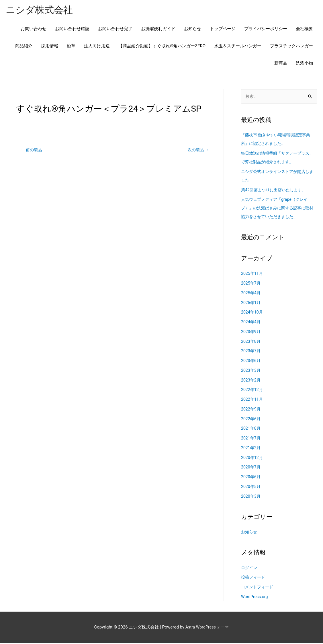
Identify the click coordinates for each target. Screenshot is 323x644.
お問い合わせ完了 (115, 29)
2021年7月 (251, 439)
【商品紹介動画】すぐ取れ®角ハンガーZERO (162, 46)
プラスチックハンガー (291, 46)
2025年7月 (251, 284)
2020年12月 (253, 459)
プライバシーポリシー (266, 29)
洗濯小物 (304, 64)
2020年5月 (251, 488)
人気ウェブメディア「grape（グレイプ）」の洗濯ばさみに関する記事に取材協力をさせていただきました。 (278, 209)
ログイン (250, 569)
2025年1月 (251, 304)
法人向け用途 (97, 46)
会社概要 (304, 29)
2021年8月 (251, 430)
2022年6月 (251, 420)
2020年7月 (251, 468)
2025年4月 (251, 294)
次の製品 (198, 150)
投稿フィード (254, 579)
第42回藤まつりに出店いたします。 (276, 191)
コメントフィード (258, 588)
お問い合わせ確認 (72, 29)
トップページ (223, 29)
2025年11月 (253, 275)
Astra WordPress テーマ (207, 628)
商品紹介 (24, 46)
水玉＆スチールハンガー (238, 46)
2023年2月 (251, 381)
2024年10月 (253, 314)
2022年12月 (253, 391)
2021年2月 (251, 449)
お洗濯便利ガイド (158, 29)
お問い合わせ (34, 29)
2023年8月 (251, 343)
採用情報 (50, 46)
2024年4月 (251, 323)
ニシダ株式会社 (41, 10)
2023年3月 (251, 371)
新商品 (281, 64)
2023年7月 (251, 352)
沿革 (71, 46)
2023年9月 (251, 333)
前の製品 (32, 150)
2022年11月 (253, 400)
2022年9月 (251, 410)
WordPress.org (255, 598)
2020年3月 (251, 497)
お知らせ (193, 29)
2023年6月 (251, 362)
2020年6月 (251, 478)
